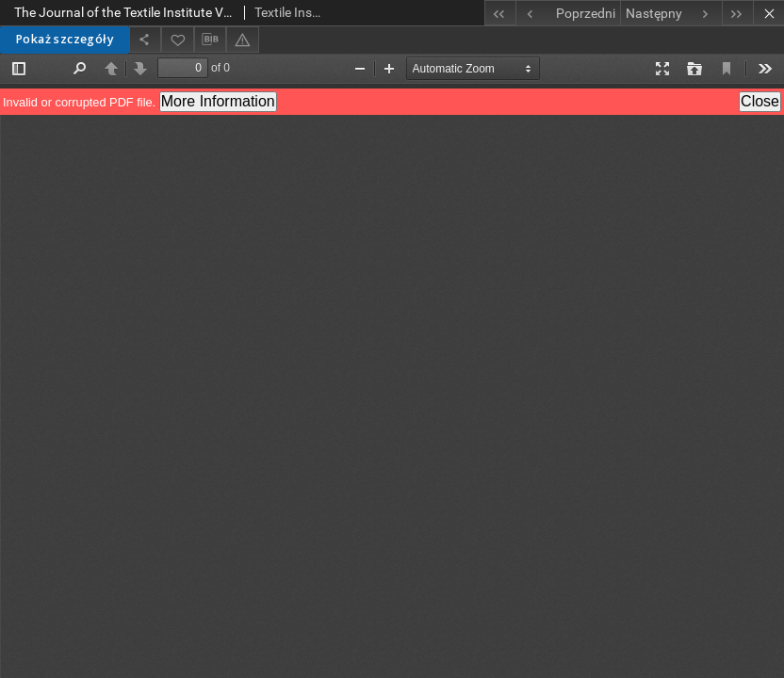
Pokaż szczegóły (65, 39)
